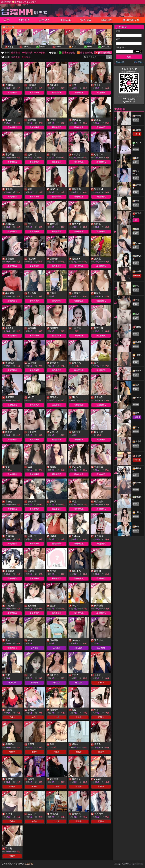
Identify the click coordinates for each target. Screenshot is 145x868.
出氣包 (138, 512)
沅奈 (137, 385)
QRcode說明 (129, 101)
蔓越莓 (138, 342)
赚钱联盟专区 (131, 20)
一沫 (137, 201)
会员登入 (44, 20)
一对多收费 (27, 53)
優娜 (137, 229)
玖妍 (137, 158)
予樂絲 (138, 116)
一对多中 (137, 417)
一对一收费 (40, 53)
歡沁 (137, 286)
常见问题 (86, 20)
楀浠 (137, 526)
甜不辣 (138, 271)
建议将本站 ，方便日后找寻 (19, 2)
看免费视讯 (12, 93)
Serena (138, 243)
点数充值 (24, 20)
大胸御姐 (26, 47)
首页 (7, 20)
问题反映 (107, 20)
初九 (137, 427)
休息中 (136, 120)
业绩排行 (15, 53)
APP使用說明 (129, 99)
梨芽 (137, 413)
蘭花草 (138, 441)
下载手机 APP (129, 69)
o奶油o (138, 456)
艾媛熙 (138, 130)
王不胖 (11, 47)
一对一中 (137, 134)
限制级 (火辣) (105, 53)
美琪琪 (42, 47)
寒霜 (137, 300)
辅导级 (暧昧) (87, 53)
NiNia (89, 47)
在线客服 (29, 864)
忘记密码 (138, 62)
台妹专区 (26, 57)
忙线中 (101, 683)
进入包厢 (34, 648)
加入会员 (120, 62)
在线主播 (15, 57)
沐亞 (74, 47)
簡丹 (137, 314)
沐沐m (138, 371)
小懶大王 (105, 47)
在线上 (136, 220)
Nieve (58, 47)
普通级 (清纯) (68, 53)
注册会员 (65, 20)
